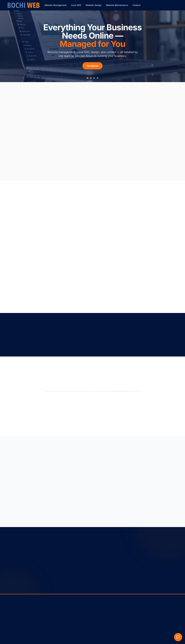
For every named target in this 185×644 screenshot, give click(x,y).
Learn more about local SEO (88, 168)
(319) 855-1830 (130, 613)
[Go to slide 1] (87, 78)
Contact (136, 5)
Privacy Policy (20, 614)
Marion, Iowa (129, 620)
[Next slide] (179, 41)
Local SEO (76, 5)
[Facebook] (175, 641)
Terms (10, 614)
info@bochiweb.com (133, 616)
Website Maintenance (117, 5)
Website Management (56, 5)
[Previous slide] (6, 41)
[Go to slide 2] (91, 78)
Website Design (94, 5)
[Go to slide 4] (97, 78)
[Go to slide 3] (94, 78)
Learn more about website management (40, 166)
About (97, 613)
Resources (99, 616)
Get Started (93, 66)
